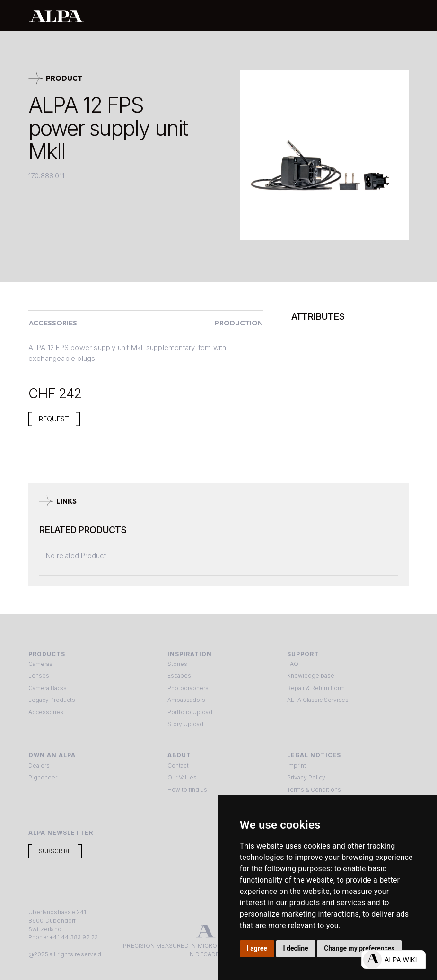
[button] (399, 16)
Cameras (40, 664)
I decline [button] (295, 948)
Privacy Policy (306, 777)
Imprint (297, 766)
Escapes (179, 676)
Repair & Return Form (316, 688)
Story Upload (185, 724)
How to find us (187, 790)
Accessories (46, 712)
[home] (188, 16)
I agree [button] (257, 948)
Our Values (182, 777)
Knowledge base (311, 676)
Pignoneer (43, 777)
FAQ (293, 664)
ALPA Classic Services (318, 700)
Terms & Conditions (314, 790)
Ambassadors (186, 700)
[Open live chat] (393, 959)
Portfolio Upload (190, 712)
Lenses (39, 676)
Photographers (188, 688)
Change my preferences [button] (359, 948)
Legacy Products (52, 700)
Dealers (39, 766)
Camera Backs (48, 688)
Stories (177, 664)
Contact (178, 766)
